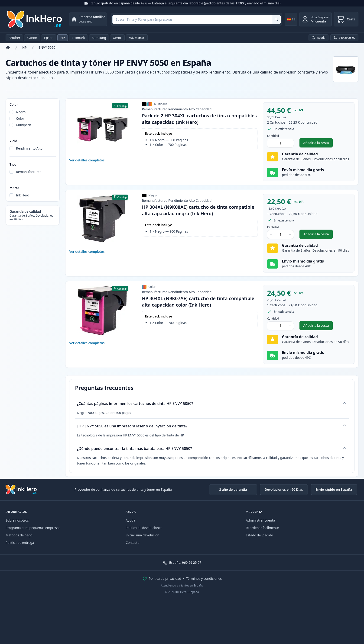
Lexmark (78, 38)
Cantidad (273, 136)
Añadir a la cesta (318, 144)
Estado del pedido (260, 535)
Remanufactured (29, 172)
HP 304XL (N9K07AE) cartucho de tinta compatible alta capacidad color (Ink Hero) (198, 302)
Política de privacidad (165, 578)
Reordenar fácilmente (262, 528)
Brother (14, 38)
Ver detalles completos (87, 160)
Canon (32, 38)
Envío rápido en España (334, 489)
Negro (21, 112)
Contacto (132, 543)
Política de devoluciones (144, 528)
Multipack (23, 125)
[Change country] (291, 19)
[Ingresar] (315, 19)
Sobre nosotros (17, 520)
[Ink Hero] (35, 19)
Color (20, 118)
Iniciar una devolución (142, 535)
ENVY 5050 (47, 47)
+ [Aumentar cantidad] (290, 143)
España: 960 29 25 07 (182, 563)
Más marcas (137, 38)
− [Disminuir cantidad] (271, 143)
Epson (49, 38)
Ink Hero (23, 195)
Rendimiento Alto (29, 148)
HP (63, 38)
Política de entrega (20, 543)
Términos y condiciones (204, 578)
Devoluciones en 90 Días (284, 489)
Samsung (99, 38)
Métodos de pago (19, 535)
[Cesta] (346, 19)
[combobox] (197, 19)
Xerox (117, 38)
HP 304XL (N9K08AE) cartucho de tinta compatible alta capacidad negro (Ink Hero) (198, 210)
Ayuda (130, 520)
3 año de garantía (233, 489)
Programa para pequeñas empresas (33, 528)
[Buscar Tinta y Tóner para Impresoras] (276, 19)
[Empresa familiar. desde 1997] (88, 19)
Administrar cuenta (260, 520)
